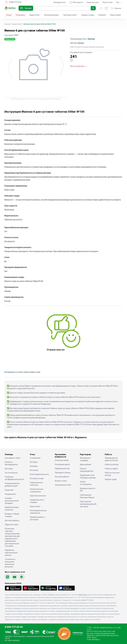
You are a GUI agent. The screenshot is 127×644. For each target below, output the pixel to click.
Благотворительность (39, 474)
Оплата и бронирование (11, 463)
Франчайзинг (86, 465)
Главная (7, 24)
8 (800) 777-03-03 (87, 600)
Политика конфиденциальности (14, 478)
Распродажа (20, 15)
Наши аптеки (108, 2)
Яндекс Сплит (35, 15)
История (34, 462)
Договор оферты (12, 521)
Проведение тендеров (85, 459)
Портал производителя (87, 470)
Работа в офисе (111, 469)
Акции (9, 15)
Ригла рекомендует (51, 15)
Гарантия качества (38, 496)
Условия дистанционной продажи (12, 501)
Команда (34, 466)
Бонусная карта (93, 2)
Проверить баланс (63, 473)
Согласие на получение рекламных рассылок (10, 563)
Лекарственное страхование (37, 490)
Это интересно (11, 473)
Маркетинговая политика (12, 509)
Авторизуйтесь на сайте (14, 372)
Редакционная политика (36, 484)
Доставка (9, 469)
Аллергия (102, 15)
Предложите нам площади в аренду (88, 477)
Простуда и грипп (70, 15)
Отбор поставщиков (86, 483)
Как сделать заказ (12, 458)
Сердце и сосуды (88, 15)
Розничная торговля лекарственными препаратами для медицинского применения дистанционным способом (12, 537)
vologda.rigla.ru (82, 595)
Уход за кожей (115, 15)
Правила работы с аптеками (38, 518)
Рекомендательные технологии (38, 512)
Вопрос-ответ (61, 481)
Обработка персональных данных (11, 553)
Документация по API (88, 490)
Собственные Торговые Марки (87, 496)
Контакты (34, 470)
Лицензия (9, 490)
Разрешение (10, 494)
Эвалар (91, 39)
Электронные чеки (63, 485)
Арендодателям (59, 2)
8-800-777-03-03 (14, 627)
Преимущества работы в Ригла (111, 459)
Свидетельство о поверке (37, 501)
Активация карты (62, 465)
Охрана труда (111, 479)
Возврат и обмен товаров (12, 515)
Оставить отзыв (37, 479)
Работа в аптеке (112, 465)
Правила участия (62, 469)
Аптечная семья (62, 460)
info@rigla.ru (96, 640)
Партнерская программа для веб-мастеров (88, 504)
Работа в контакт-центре (112, 474)
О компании (35, 458)
